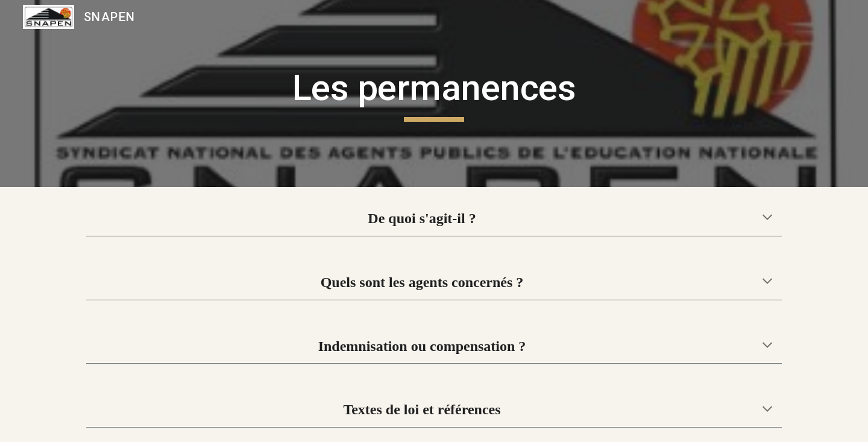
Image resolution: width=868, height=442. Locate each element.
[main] (434, 93)
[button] (767, 218)
